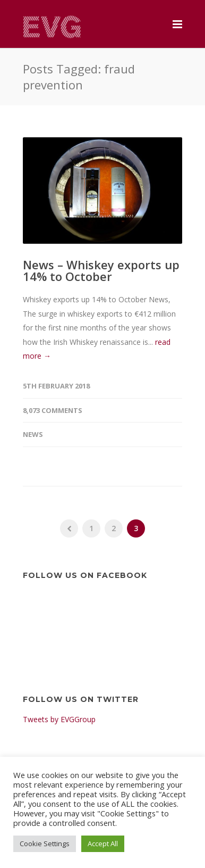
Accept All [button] (103, 844)
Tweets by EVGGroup (59, 719)
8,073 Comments (53, 410)
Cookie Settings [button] (45, 844)
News (33, 434)
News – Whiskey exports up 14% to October (101, 270)
